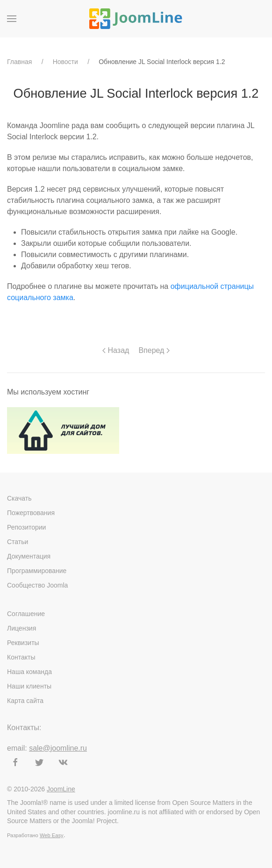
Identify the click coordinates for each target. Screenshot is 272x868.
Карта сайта (25, 701)
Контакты (21, 657)
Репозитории (26, 527)
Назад (116, 350)
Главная (19, 62)
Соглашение (26, 614)
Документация (29, 556)
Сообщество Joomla (37, 585)
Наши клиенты (29, 686)
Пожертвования (31, 513)
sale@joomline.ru (58, 748)
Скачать (19, 498)
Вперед (154, 350)
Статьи (18, 542)
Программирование (37, 571)
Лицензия (21, 628)
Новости (65, 62)
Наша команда (29, 672)
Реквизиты (23, 643)
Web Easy (52, 835)
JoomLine (61, 789)
